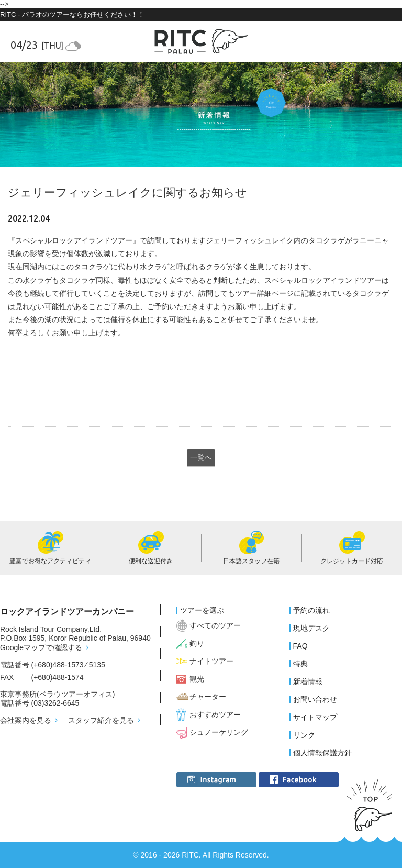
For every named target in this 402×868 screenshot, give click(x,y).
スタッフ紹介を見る (101, 720)
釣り (197, 643)
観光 (197, 679)
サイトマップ (315, 717)
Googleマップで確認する (41, 647)
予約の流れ (311, 610)
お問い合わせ (315, 699)
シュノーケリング (219, 732)
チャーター (208, 697)
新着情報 (308, 682)
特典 (300, 664)
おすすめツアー (215, 715)
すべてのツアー (215, 625)
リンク (304, 735)
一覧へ (201, 457)
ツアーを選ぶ (202, 610)
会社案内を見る (26, 720)
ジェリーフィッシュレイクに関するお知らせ (127, 193)
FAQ (300, 646)
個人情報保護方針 (322, 753)
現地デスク (311, 628)
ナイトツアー (211, 661)
